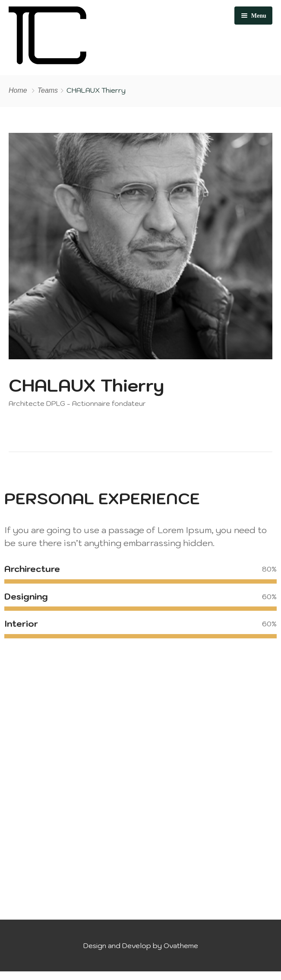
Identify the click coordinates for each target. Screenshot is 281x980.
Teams (48, 90)
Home (18, 90)
